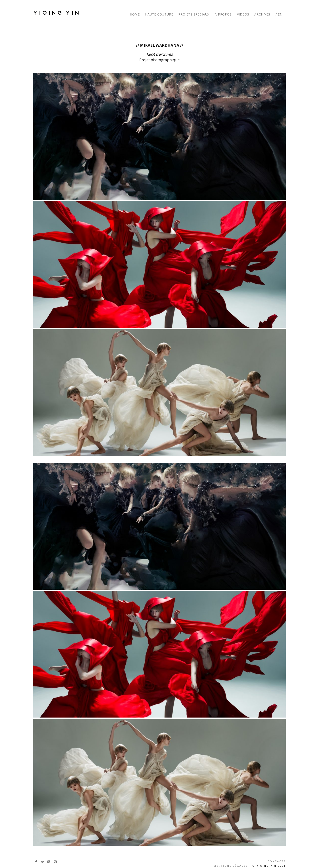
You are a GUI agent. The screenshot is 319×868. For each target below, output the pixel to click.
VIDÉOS (243, 14)
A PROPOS (223, 14)
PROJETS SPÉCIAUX (194, 14)
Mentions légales (231, 866)
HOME (135, 14)
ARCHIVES (262, 14)
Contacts (277, 861)
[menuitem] (280, 11)
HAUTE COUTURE (159, 14)
